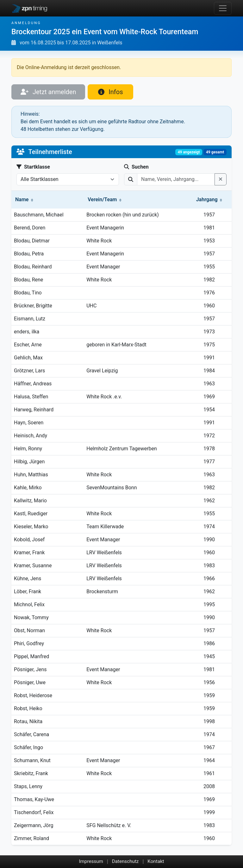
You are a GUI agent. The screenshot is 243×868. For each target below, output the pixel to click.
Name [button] (24, 199)
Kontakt (156, 861)
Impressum (91, 861)
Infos (110, 92)
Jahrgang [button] (209, 199)
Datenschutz (125, 861)
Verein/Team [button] (105, 199)
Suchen (136, 167)
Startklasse (33, 167)
